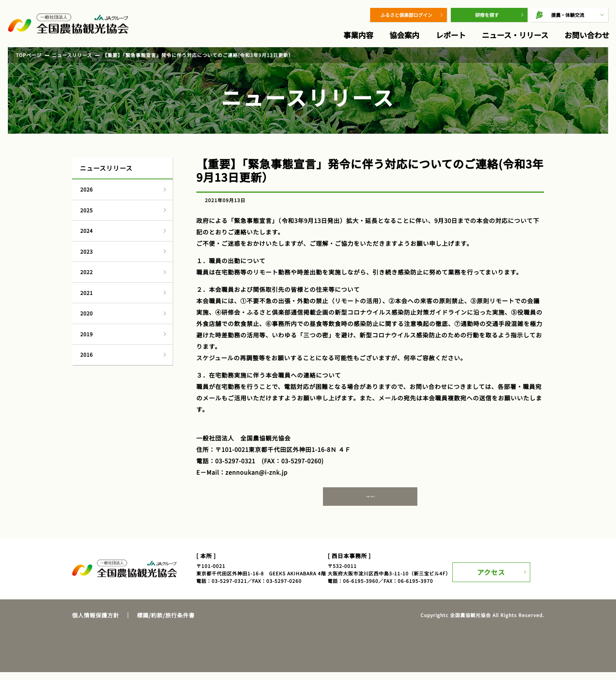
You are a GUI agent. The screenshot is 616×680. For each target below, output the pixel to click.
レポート (451, 35)
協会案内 (404, 35)
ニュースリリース (72, 55)
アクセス (496, 576)
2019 (87, 334)
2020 (87, 313)
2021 (87, 293)
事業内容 (358, 35)
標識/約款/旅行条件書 (166, 623)
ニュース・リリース (515, 35)
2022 (87, 272)
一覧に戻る (370, 503)
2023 (87, 252)
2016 (87, 355)
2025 (87, 210)
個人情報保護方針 (96, 623)
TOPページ (29, 55)
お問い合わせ (587, 35)
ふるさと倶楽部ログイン (406, 15)
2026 (87, 189)
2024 (87, 231)
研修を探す (487, 15)
